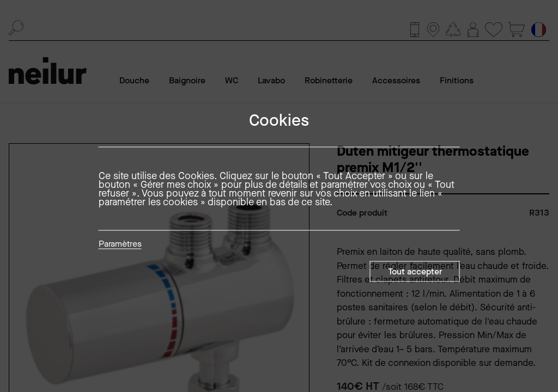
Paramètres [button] (120, 244)
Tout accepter (415, 271)
